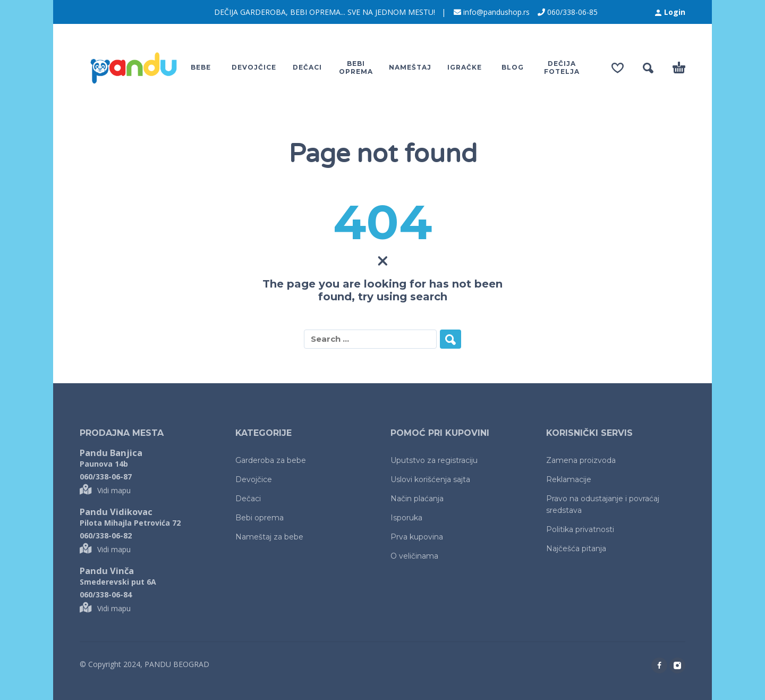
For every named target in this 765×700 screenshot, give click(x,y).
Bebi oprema (260, 518)
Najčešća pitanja (576, 549)
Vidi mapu (105, 490)
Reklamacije (569, 479)
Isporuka (406, 518)
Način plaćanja (417, 499)
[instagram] (677, 665)
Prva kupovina (417, 537)
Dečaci (248, 499)
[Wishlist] (618, 68)
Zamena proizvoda (581, 460)
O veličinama (414, 556)
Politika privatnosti (580, 529)
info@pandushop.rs (496, 12)
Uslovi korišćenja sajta (430, 479)
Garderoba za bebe (271, 460)
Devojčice (254, 479)
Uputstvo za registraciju (434, 460)
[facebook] (659, 665)
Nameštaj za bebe (269, 537)
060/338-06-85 (572, 12)
